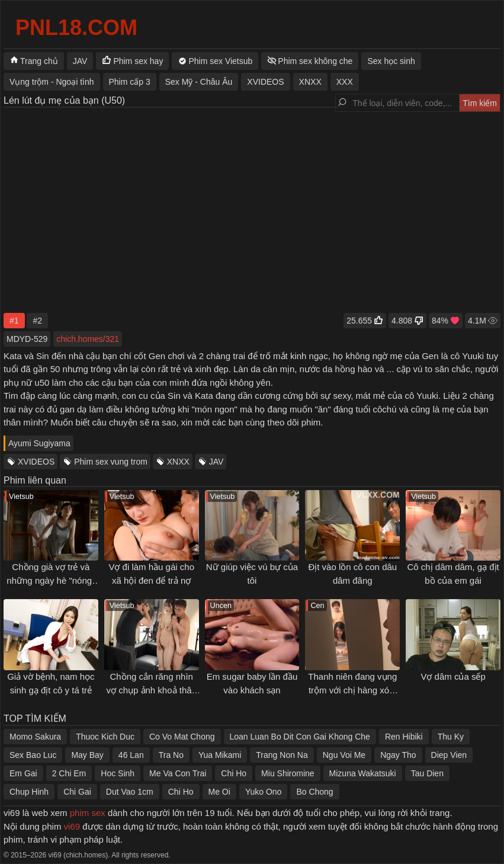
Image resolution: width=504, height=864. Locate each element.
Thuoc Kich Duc (105, 737)
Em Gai (23, 773)
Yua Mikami (220, 755)
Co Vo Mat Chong (182, 737)
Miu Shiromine (288, 773)
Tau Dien (427, 773)
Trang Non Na (282, 755)
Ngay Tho (398, 755)
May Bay (87, 755)
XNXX (178, 462)
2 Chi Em (69, 773)
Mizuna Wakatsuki (363, 773)
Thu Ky (451, 737)
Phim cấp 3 (130, 82)
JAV (216, 462)
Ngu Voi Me (344, 755)
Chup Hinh (29, 792)
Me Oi (219, 792)
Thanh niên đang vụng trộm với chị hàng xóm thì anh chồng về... (352, 690)
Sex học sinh (391, 61)
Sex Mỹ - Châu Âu (199, 82)
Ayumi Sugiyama (39, 443)
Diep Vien (449, 755)
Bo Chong (314, 792)
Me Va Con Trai (178, 773)
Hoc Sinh (118, 773)
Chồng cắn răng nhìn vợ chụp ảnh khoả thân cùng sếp (151, 690)
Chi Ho (234, 773)
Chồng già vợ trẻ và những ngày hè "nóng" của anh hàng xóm (51, 580)
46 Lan (131, 755)
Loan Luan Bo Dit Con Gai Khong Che (300, 737)
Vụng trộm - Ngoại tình (52, 82)
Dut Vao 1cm (130, 792)
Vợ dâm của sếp (453, 676)
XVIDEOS (36, 462)
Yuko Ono (264, 792)
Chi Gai (77, 792)
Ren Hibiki (404, 737)
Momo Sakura (35, 737)
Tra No (171, 755)
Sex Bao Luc (33, 755)
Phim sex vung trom (111, 462)
